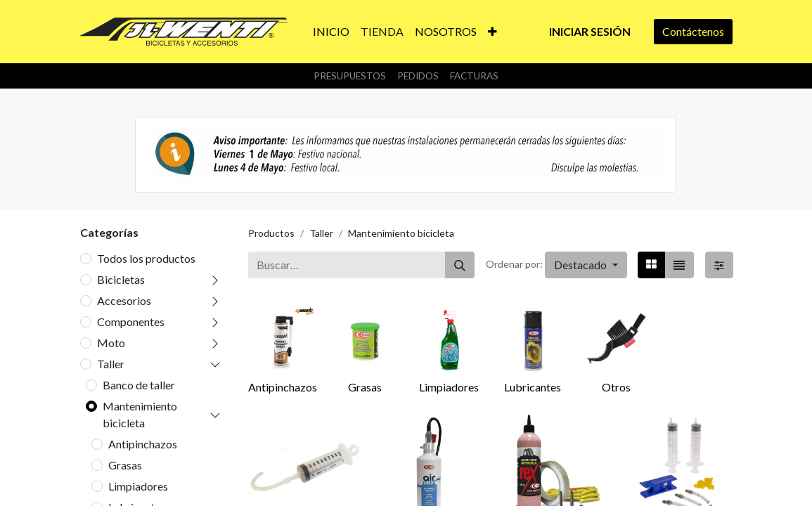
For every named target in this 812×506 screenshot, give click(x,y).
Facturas (474, 76)
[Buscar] (460, 265)
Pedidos (418, 76)
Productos (271, 233)
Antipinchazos (143, 444)
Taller (111, 364)
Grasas (125, 465)
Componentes (131, 322)
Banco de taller (139, 385)
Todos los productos (146, 258)
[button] (492, 32)
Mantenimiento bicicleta (140, 414)
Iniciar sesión (590, 31)
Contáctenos (693, 31)
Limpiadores (138, 486)
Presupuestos (350, 76)
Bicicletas (121, 279)
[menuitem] (331, 32)
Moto (111, 343)
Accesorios (124, 300)
